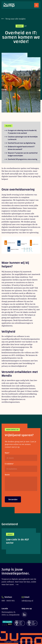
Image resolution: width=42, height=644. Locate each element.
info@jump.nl (27, 601)
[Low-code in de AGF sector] (21, 541)
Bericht (7, 475)
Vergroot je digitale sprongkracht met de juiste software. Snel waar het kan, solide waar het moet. (19, 582)
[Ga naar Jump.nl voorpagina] (9, 5)
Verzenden (13, 500)
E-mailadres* (9, 464)
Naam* (7, 453)
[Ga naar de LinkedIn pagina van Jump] (24, 614)
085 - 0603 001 (8, 601)
